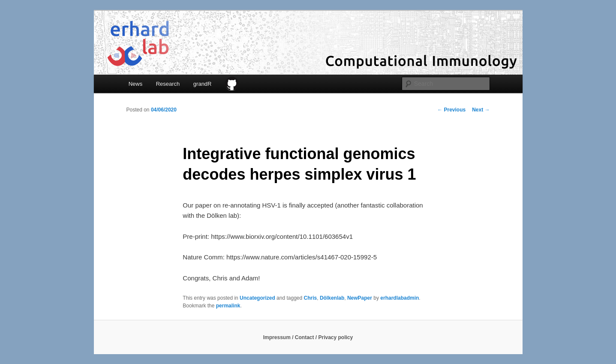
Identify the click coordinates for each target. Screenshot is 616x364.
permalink (228, 306)
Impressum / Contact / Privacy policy (308, 337)
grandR (203, 84)
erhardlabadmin (400, 298)
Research (168, 84)
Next (481, 110)
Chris (311, 298)
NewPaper (360, 298)
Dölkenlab (332, 298)
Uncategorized (257, 298)
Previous (451, 110)
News (136, 84)
